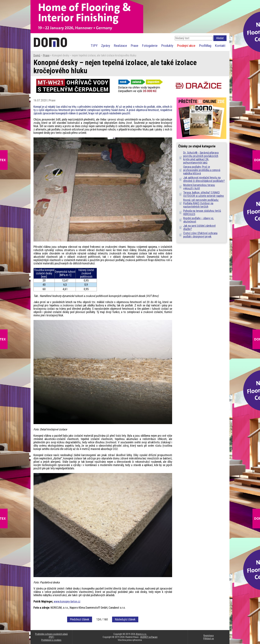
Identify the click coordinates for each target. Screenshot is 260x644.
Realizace (120, 46)
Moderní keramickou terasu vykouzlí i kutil (199, 187)
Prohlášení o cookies (51, 640)
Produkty (167, 46)
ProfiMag (205, 46)
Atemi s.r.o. (141, 634)
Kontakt (220, 46)
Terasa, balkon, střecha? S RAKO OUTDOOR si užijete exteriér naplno (204, 194)
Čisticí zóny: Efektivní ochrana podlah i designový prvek (200, 235)
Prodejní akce (186, 46)
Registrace (209, 636)
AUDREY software (149, 637)
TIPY (94, 46)
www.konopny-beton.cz (67, 602)
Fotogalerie (150, 46)
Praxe (134, 46)
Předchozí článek (80, 619)
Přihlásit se (209, 639)
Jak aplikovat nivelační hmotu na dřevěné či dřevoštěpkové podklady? (204, 179)
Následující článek (125, 619)
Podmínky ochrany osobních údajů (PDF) (51, 636)
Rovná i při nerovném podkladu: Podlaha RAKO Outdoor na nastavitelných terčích (201, 203)
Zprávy (106, 46)
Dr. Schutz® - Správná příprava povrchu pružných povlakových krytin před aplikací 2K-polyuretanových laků (201, 158)
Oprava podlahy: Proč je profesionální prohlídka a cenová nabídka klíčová (202, 170)
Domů (37, 55)
